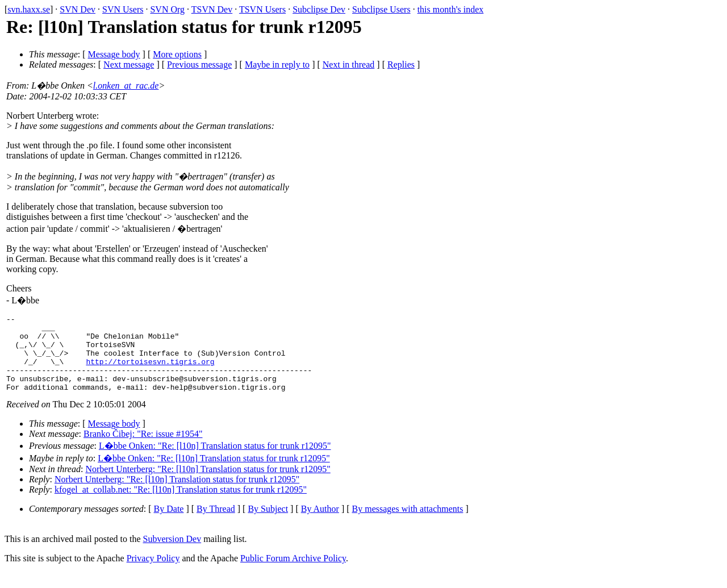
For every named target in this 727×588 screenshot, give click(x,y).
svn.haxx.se (29, 9)
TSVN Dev (212, 9)
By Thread (216, 524)
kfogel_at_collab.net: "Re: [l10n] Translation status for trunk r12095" (181, 505)
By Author (320, 524)
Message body (114, 54)
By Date (169, 524)
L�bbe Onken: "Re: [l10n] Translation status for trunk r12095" (215, 461)
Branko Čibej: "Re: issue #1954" (143, 449)
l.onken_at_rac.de (126, 86)
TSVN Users (262, 9)
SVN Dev (78, 9)
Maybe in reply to (277, 64)
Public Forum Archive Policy (293, 574)
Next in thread (349, 64)
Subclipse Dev (319, 9)
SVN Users (123, 9)
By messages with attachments (408, 524)
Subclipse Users (381, 9)
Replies (401, 64)
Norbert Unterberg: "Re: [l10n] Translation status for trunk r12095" (208, 484)
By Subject (268, 524)
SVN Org (167, 9)
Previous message (199, 64)
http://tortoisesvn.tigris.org (150, 372)
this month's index (451, 9)
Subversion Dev (172, 554)
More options (177, 54)
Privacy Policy (153, 574)
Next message (129, 64)
